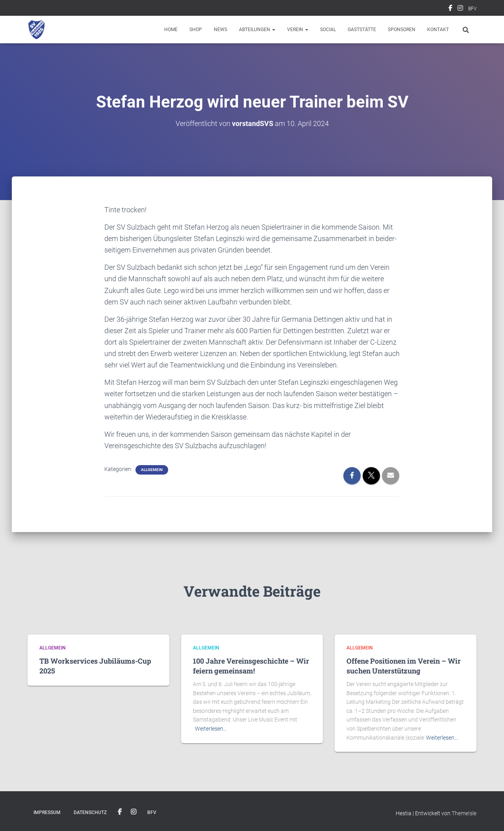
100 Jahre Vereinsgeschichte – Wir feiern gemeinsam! (251, 666)
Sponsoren (402, 30)
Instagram (460, 9)
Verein (298, 30)
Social (328, 30)
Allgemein (152, 470)
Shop (196, 30)
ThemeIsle (464, 813)
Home (171, 30)
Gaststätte (362, 30)
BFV (472, 9)
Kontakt (438, 30)
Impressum (47, 812)
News (220, 30)
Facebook (450, 9)
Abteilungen (257, 30)
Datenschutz (90, 812)
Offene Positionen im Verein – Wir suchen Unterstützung (404, 666)
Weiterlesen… (211, 729)
